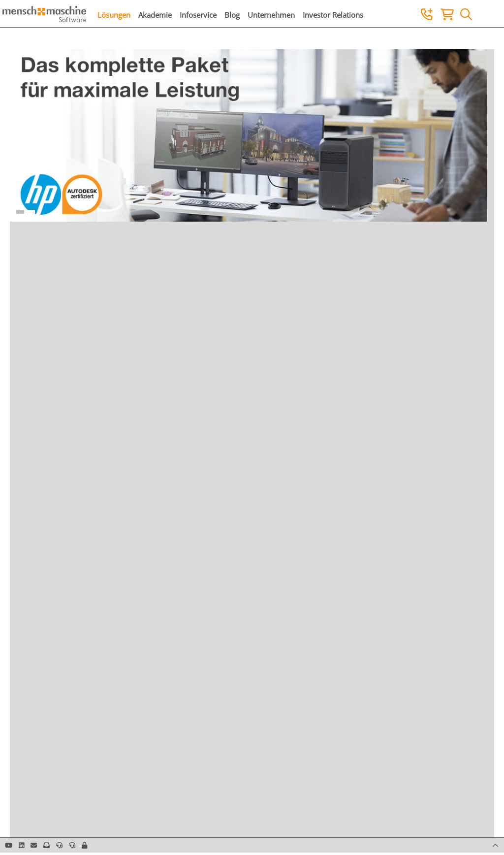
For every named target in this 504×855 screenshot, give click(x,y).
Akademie (155, 15)
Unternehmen (271, 15)
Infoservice (198, 15)
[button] (84, 845)
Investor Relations (333, 15)
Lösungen (114, 15)
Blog (232, 15)
